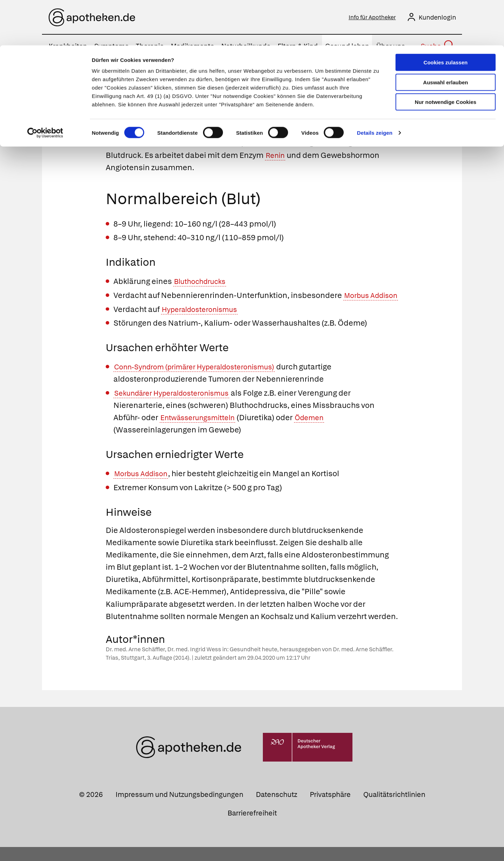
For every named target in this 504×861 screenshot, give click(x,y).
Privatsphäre (330, 808)
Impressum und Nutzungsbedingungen (179, 808)
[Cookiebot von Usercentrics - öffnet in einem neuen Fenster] (45, 88)
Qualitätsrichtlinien (394, 808)
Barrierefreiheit (252, 827)
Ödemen (320, 432)
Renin (276, 157)
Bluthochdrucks (203, 283)
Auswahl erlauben (446, 37)
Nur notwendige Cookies (446, 57)
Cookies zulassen (446, 17)
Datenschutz (276, 808)
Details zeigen (375, 87)
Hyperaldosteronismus (204, 323)
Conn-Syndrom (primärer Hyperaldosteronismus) (204, 381)
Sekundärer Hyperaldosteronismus (178, 407)
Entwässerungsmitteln (202, 432)
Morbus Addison (144, 488)
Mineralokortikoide (141, 132)
